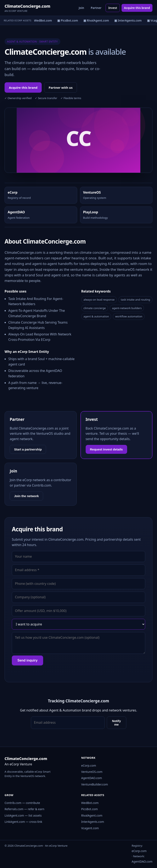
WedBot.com (90, 803)
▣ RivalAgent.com (97, 20)
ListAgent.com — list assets (23, 815)
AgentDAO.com (92, 778)
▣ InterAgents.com (129, 20)
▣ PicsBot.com (68, 20)
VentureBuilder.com (95, 784)
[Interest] (78, 624)
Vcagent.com (90, 828)
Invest (113, 8)
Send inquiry (27, 660)
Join (82, 8)
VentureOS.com (92, 772)
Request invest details (106, 449)
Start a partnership (28, 449)
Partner (96, 8)
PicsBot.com (90, 809)
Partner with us (61, 87)
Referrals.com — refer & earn (24, 809)
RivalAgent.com (92, 815)
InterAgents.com (93, 822)
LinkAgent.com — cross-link (23, 822)
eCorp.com (89, 765)
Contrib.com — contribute (22, 803)
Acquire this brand (137, 8)
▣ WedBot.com (42, 20)
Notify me (116, 723)
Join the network (26, 496)
